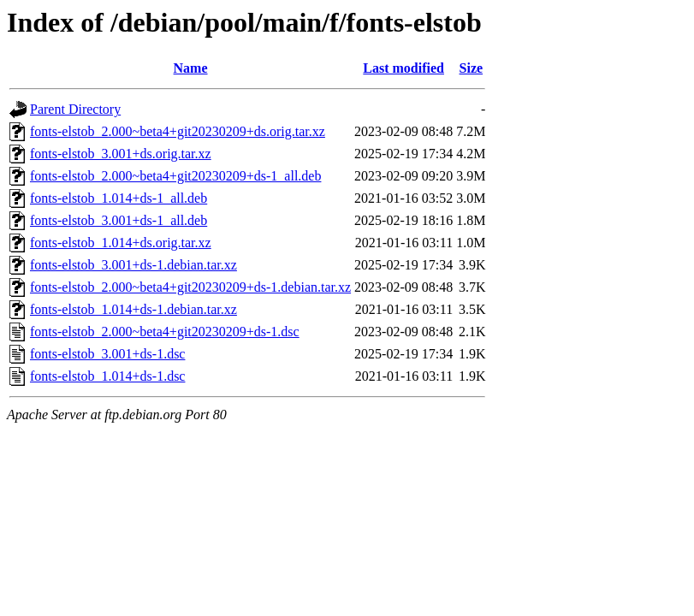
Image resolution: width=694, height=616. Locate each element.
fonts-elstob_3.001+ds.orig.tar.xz (121, 154)
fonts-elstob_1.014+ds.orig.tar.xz (121, 243)
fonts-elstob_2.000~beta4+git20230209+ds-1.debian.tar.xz (190, 287)
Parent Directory (75, 109)
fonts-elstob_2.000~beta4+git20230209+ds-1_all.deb (175, 176)
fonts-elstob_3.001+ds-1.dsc (107, 354)
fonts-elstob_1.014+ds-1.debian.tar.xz (133, 309)
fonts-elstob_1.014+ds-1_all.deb (119, 198)
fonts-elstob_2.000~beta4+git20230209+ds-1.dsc (165, 332)
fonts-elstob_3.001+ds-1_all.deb (119, 220)
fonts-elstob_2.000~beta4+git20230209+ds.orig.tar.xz (178, 131)
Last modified (403, 68)
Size (472, 68)
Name (191, 68)
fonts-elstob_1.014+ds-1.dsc (107, 376)
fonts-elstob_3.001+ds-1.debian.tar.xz (133, 265)
